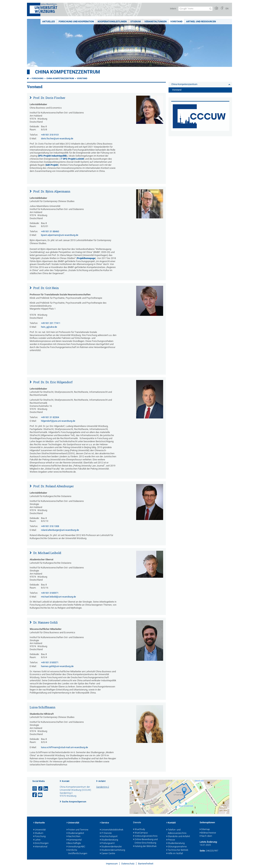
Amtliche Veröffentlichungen (77, 852)
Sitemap (205, 830)
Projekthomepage (86, 258)
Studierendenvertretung (112, 850)
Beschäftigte (74, 843)
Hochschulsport (109, 837)
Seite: (203, 851)
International (40, 847)
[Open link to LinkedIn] (46, 789)
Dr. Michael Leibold (47, 553)
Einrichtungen (41, 843)
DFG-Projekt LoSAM (73, 159)
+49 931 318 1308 (50, 526)
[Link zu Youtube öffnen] (40, 795)
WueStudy (139, 830)
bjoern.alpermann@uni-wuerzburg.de (60, 235)
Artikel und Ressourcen (201, 21)
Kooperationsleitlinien (112, 21)
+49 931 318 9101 (50, 135)
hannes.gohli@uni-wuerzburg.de (57, 666)
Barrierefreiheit (146, 864)
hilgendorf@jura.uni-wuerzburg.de (58, 421)
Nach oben (206, 836)
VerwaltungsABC (76, 847)
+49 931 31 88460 (50, 231)
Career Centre (107, 854)
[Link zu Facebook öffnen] (35, 795)
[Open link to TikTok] (40, 789)
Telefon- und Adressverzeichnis (176, 832)
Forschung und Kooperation (76, 21)
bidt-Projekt (52, 165)
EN (227, 9)
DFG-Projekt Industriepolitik (53, 156)
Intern (173, 9)
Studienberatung (109, 840)
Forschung (38, 78)
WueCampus (140, 833)
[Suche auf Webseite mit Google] (195, 9)
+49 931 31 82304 (50, 417)
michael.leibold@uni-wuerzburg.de (58, 597)
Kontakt (66, 781)
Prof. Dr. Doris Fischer (49, 98)
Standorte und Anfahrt (178, 837)
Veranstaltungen (155, 21)
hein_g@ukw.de (49, 327)
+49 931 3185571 (50, 662)
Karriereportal (74, 840)
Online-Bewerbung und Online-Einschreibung (145, 841)
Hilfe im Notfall (175, 854)
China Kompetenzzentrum (68, 72)
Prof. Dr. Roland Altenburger (53, 486)
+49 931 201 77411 (51, 323)
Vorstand (176, 21)
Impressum (112, 864)
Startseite (39, 823)
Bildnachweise (208, 833)
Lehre (37, 840)
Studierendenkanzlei (111, 847)
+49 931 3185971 (50, 593)
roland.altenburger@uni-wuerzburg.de (60, 530)
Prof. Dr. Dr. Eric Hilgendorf (53, 382)
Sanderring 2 (103, 787)
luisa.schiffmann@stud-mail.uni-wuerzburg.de (64, 747)
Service (104, 823)
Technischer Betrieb (177, 850)
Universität (39, 830)
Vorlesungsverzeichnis (145, 836)
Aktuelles (49, 21)
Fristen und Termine (77, 830)
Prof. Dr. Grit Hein (46, 288)
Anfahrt (102, 781)
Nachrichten (73, 837)
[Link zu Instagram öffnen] (35, 789)
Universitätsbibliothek (112, 830)
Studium (136, 21)
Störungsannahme (177, 847)
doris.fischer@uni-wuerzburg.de (57, 138)
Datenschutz (128, 864)
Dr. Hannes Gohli (45, 622)
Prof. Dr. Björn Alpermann (51, 191)
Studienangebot (75, 833)
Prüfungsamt (107, 843)
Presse (171, 840)
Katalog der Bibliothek (145, 846)
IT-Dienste (106, 833)
